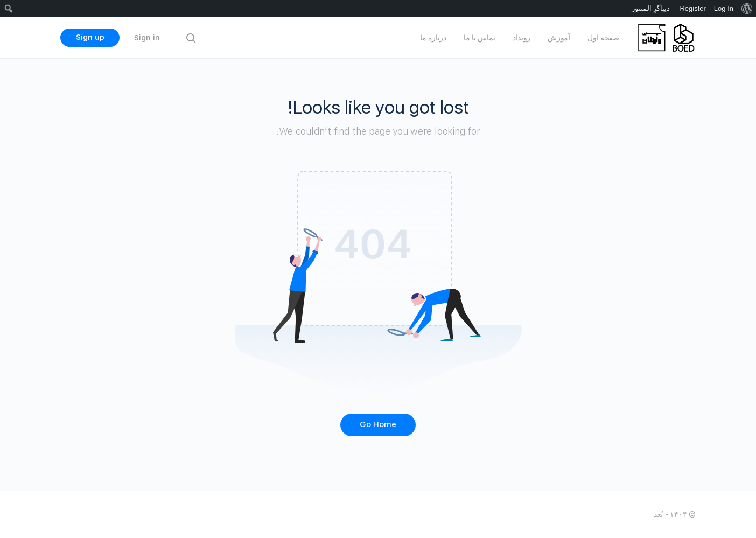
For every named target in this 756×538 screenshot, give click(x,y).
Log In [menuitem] (724, 8)
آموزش (559, 38)
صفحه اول (603, 38)
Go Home (378, 424)
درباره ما (433, 38)
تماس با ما (479, 38)
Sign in (147, 38)
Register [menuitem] (692, 8)
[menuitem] (747, 9)
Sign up (90, 37)
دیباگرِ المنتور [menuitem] (651, 8)
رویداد (522, 38)
